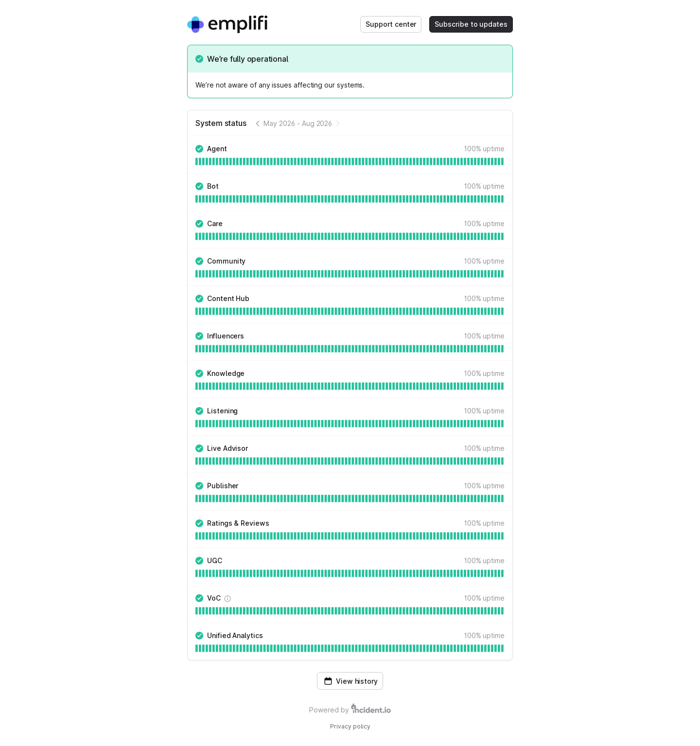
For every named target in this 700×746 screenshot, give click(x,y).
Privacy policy (350, 726)
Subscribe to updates (471, 24)
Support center (391, 24)
